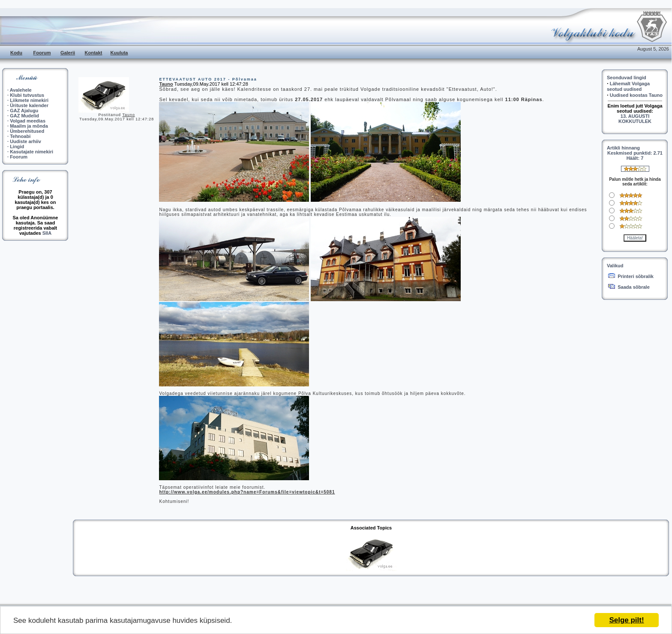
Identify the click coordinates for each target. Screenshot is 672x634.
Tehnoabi (20, 136)
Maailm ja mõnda (29, 126)
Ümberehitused (27, 131)
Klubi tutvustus (27, 95)
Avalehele (21, 90)
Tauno (129, 115)
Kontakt (94, 53)
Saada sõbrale (634, 287)
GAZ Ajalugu (24, 111)
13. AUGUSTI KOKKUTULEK (635, 119)
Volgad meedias (28, 121)
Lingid (17, 147)
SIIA (47, 233)
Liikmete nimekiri (29, 100)
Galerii (68, 53)
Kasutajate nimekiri (31, 152)
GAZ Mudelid (24, 116)
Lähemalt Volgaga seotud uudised (628, 86)
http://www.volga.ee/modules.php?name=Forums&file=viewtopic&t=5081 (247, 492)
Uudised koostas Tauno (636, 95)
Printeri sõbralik (636, 276)
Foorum (42, 53)
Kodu (16, 53)
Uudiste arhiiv (25, 141)
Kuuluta (119, 53)
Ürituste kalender (29, 105)
